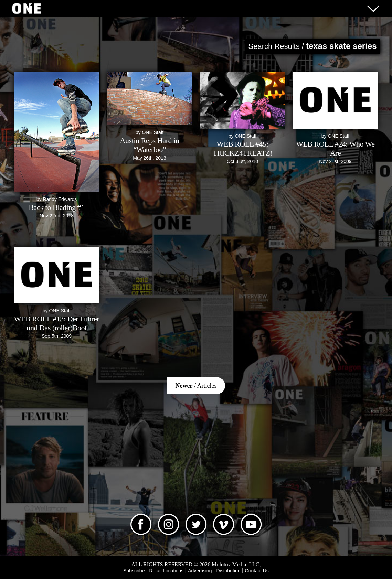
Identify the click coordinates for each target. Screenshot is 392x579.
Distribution (228, 571)
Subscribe (134, 571)
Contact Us (257, 571)
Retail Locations (167, 571)
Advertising (200, 571)
